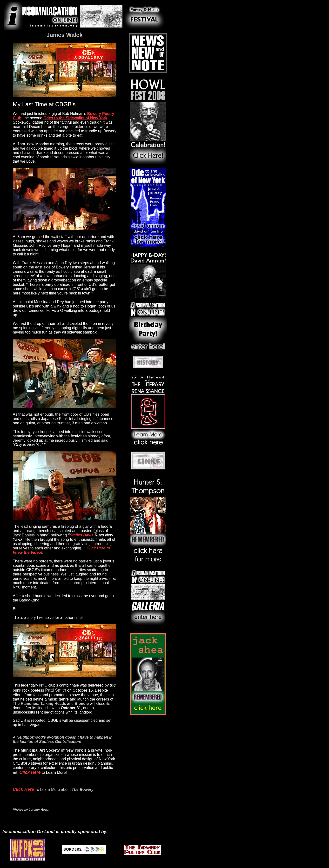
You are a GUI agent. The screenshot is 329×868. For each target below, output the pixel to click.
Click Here (30, 772)
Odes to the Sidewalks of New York (75, 118)
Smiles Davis (82, 535)
